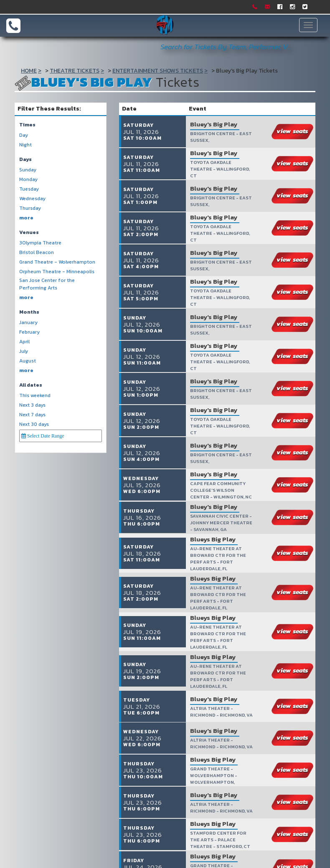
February (29, 332)
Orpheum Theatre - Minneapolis (57, 272)
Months (29, 312)
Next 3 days (32, 405)
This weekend (35, 396)
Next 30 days (34, 424)
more (26, 218)
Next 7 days (32, 415)
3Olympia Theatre (40, 243)
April (24, 342)
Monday (28, 180)
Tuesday (29, 189)
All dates (31, 385)
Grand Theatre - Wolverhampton (57, 262)
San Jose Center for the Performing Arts (47, 284)
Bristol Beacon (37, 253)
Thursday (30, 208)
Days (25, 160)
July (24, 351)
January (28, 323)
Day (24, 135)
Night (25, 145)
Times (27, 125)
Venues (29, 233)
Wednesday (32, 199)
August (28, 361)
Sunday (28, 170)
